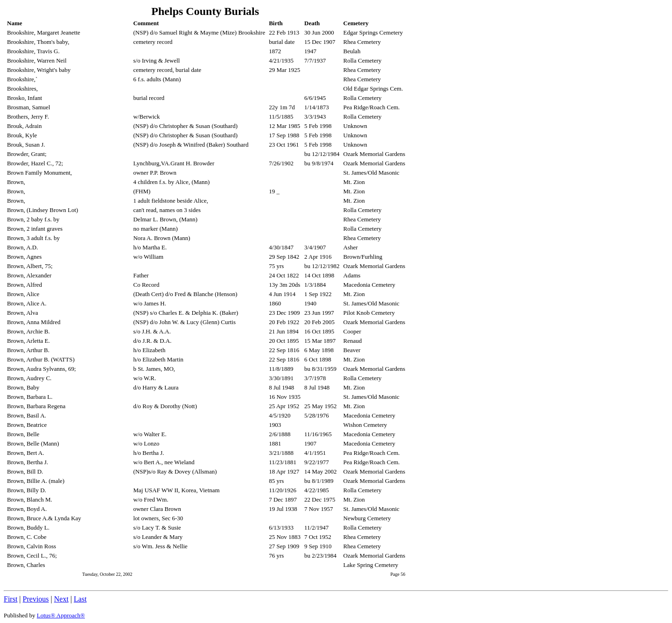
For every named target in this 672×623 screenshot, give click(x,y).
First (10, 599)
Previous (36, 599)
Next (61, 599)
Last (80, 599)
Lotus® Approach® (61, 615)
